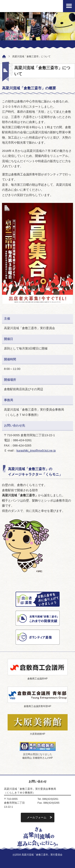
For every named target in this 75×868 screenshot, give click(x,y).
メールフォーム (37, 817)
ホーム (3, 56)
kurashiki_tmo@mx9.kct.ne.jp (36, 450)
